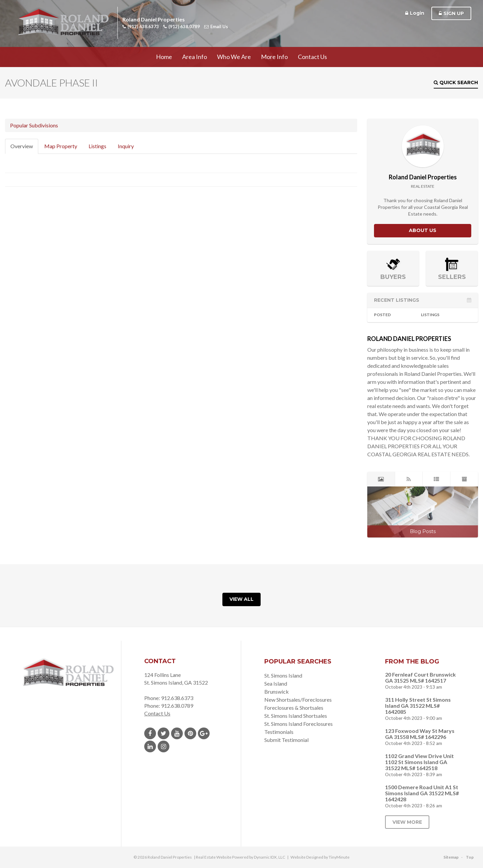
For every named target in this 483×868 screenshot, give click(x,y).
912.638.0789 (177, 706)
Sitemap (451, 857)
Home (164, 57)
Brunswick (277, 691)
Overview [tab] (22, 146)
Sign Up (451, 13)
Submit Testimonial (286, 740)
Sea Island (276, 683)
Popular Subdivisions (34, 125)
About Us (423, 230)
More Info (274, 57)
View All (241, 599)
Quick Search (456, 82)
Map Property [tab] (61, 146)
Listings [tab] (97, 146)
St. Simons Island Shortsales (296, 716)
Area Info (195, 57)
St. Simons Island (283, 675)
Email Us (216, 26)
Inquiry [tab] (126, 146)
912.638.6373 (177, 698)
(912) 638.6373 (141, 26)
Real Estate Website (214, 857)
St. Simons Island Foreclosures (299, 724)
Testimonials (279, 732)
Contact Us (312, 57)
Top (470, 857)
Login (415, 13)
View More (407, 822)
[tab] (381, 479)
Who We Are (234, 57)
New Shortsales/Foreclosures (298, 700)
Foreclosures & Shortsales (294, 708)
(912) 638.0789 (182, 26)
